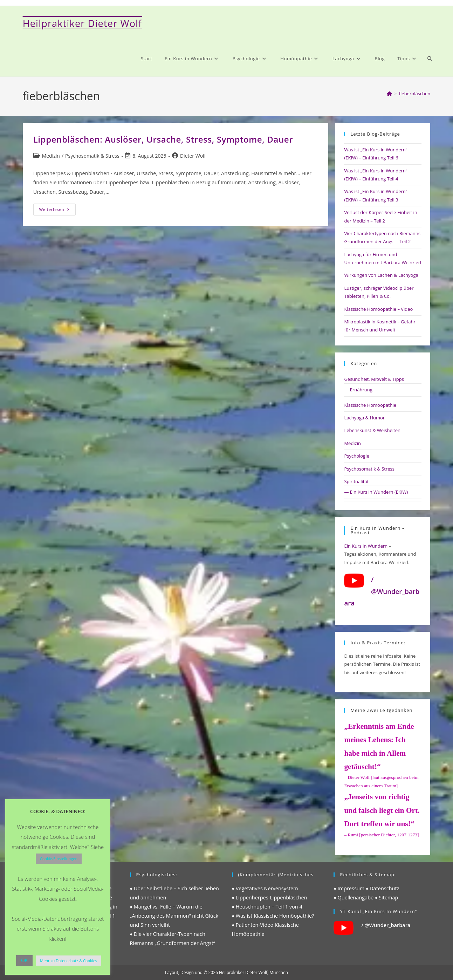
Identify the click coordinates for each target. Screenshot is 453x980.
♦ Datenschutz (383, 888)
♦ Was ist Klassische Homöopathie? (273, 916)
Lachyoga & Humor (364, 418)
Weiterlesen (58, 211)
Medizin (51, 156)
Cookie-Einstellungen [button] (59, 859)
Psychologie (356, 456)
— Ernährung (358, 390)
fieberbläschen (415, 94)
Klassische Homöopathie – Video (378, 309)
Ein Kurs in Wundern (366, 546)
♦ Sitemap (386, 897)
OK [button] (24, 960)
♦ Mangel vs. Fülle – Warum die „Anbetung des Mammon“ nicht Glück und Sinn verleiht (174, 916)
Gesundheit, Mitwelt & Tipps (374, 379)
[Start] (389, 94)
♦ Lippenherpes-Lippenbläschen (270, 897)
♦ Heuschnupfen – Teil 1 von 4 (267, 907)
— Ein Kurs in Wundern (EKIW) (376, 492)
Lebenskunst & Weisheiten (372, 430)
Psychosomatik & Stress (92, 156)
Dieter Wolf (193, 156)
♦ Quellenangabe (354, 897)
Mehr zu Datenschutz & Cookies (68, 961)
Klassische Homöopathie (370, 405)
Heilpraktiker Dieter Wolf (83, 23)
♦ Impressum (349, 888)
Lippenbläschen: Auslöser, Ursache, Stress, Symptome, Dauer (163, 139)
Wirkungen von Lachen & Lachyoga (381, 275)
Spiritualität (356, 481)
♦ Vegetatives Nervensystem (265, 888)
